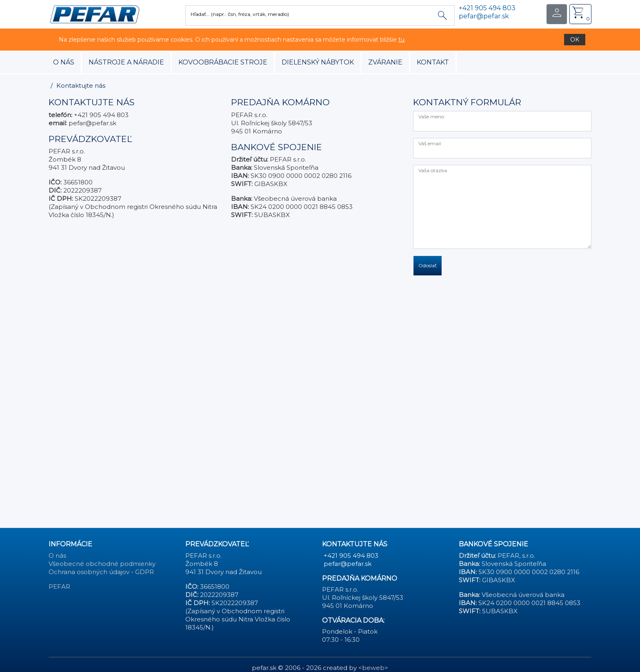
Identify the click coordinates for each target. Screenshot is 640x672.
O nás (64, 62)
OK (575, 40)
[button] (94, 14)
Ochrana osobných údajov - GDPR (101, 572)
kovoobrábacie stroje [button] (223, 62)
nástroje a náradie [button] (126, 62)
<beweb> (373, 668)
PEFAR (59, 587)
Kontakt (433, 62)
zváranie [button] (385, 62)
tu (401, 40)
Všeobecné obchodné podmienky (102, 564)
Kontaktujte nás (81, 85)
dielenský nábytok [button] (318, 62)
